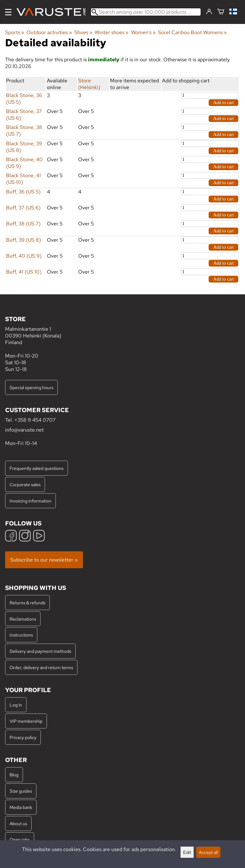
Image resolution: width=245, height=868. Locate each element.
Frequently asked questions (37, 468)
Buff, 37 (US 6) (23, 208)
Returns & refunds (27, 603)
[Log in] (209, 12)
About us (18, 823)
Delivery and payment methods (40, 651)
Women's (143, 32)
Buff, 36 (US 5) (23, 192)
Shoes (83, 32)
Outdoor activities (49, 32)
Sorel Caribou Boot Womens (192, 32)
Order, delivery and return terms (41, 667)
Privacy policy (23, 737)
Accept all (208, 852)
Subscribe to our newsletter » (44, 560)
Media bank (21, 807)
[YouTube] (39, 536)
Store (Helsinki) (89, 84)
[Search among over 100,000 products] (146, 12)
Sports (15, 32)
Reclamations (23, 619)
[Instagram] (25, 536)
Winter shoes (112, 32)
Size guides (21, 791)
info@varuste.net (24, 430)
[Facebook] (11, 536)
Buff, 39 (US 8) (23, 240)
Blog (14, 775)
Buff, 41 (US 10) (24, 272)
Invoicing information (30, 501)
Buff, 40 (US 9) (24, 256)
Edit (187, 852)
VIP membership (26, 721)
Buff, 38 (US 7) (23, 224)
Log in (16, 705)
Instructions (21, 635)
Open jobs (20, 839)
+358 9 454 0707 (35, 420)
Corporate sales (25, 484)
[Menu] (8, 12)
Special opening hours (31, 387)
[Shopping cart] (221, 12)
